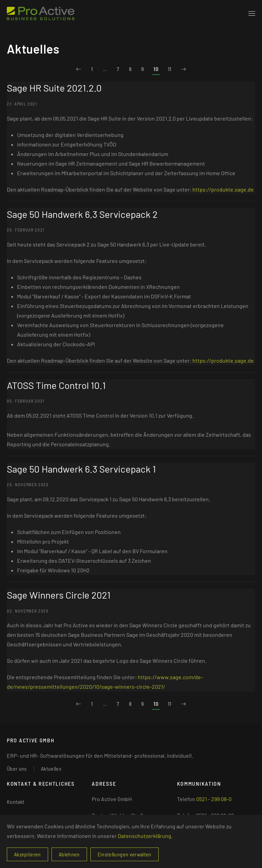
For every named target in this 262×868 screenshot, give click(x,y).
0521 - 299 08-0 (214, 799)
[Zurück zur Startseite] (41, 14)
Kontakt (16, 802)
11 (170, 69)
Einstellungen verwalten (125, 854)
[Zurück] (78, 69)
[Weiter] (184, 69)
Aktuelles (51, 768)
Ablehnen (69, 854)
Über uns (17, 768)
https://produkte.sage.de (223, 189)
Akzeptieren (27, 854)
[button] (252, 14)
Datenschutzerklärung (144, 836)
